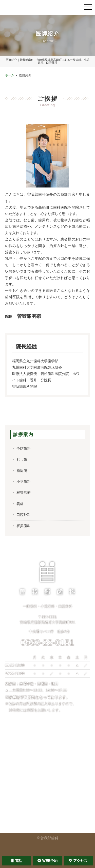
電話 (17, 861)
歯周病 (22, 471)
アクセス (78, 861)
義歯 (20, 504)
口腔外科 (24, 515)
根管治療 (24, 493)
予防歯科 (24, 449)
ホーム (10, 75)
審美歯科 (24, 526)
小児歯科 (24, 482)
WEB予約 (48, 861)
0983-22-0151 (48, 642)
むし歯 (22, 459)
